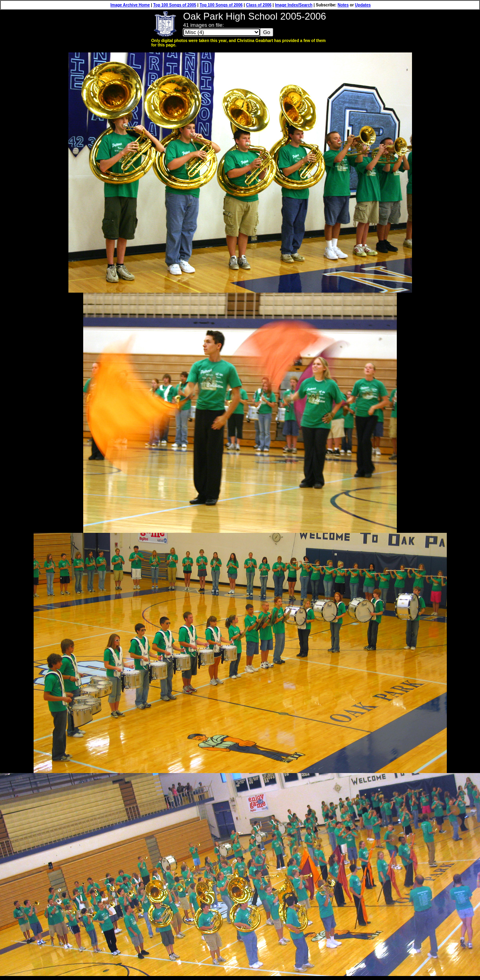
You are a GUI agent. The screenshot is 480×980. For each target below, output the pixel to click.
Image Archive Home (130, 5)
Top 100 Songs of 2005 (175, 5)
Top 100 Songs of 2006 (221, 5)
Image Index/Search (294, 5)
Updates (363, 5)
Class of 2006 (259, 5)
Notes (343, 5)
